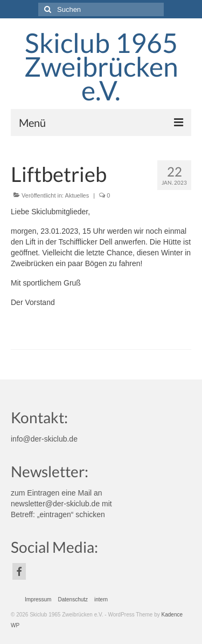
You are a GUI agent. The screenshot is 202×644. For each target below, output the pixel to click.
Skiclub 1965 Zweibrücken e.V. (101, 66)
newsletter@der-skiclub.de (55, 504)
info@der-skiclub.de (44, 439)
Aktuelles (77, 195)
